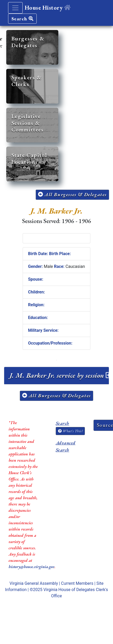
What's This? (70, 431)
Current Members (77, 583)
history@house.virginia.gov (32, 567)
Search (22, 19)
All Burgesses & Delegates (72, 194)
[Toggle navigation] (15, 8)
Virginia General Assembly (34, 583)
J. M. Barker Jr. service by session (61, 375)
